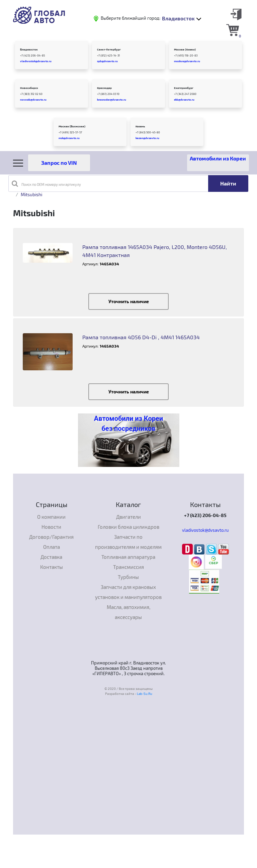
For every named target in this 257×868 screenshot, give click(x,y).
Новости (51, 527)
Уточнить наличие (129, 301)
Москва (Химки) (185, 49)
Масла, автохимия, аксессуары (128, 612)
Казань (140, 126)
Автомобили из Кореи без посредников (128, 423)
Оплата (52, 547)
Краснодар (104, 88)
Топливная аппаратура (128, 557)
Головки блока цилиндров (128, 527)
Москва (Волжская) (72, 126)
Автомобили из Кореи (218, 158)
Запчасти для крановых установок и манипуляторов (128, 592)
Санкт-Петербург (109, 49)
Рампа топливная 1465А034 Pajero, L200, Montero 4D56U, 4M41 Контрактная (155, 251)
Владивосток (29, 49)
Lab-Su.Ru (145, 694)
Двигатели (128, 517)
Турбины (128, 577)
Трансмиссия (128, 567)
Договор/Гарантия (51, 537)
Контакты (52, 567)
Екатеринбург (184, 88)
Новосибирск (29, 88)
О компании (51, 517)
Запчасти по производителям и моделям (128, 542)
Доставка (51, 557)
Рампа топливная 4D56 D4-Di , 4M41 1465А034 (141, 337)
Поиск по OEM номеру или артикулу (46, 183)
